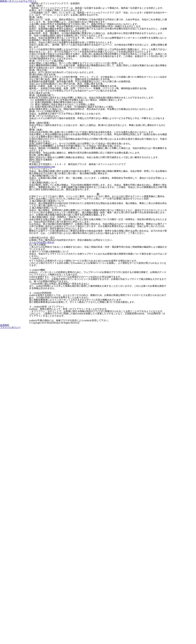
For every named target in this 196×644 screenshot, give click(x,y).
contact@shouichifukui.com (42, 332)
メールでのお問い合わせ (40, 472)
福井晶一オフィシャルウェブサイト (98, 19)
